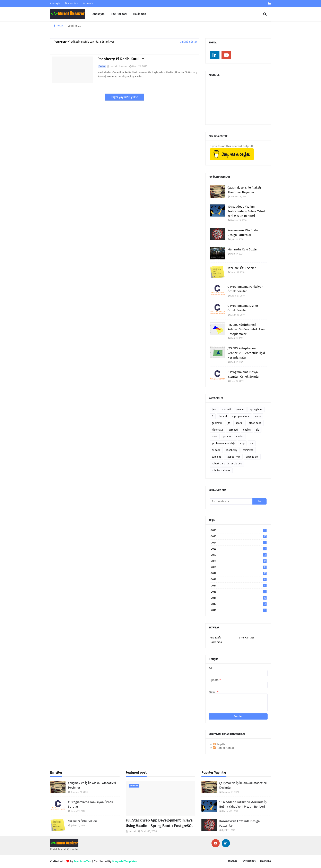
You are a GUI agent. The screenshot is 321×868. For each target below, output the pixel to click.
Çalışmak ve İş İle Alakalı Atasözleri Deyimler (244, 190)
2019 (239, 573)
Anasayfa (55, 3)
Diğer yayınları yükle (125, 97)
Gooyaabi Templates (124, 861)
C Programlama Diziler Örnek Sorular (243, 308)
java (214, 410)
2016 (239, 592)
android (227, 410)
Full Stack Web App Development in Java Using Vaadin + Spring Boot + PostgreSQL (159, 823)
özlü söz (216, 457)
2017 (239, 586)
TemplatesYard (83, 861)
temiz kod (248, 450)
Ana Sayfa (215, 638)
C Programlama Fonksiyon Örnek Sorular (245, 289)
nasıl (215, 437)
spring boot (256, 410)
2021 (239, 561)
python (227, 437)
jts (229, 423)
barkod (223, 416)
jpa (252, 443)
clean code (255, 423)
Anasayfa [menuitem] (99, 14)
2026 (239, 530)
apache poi (252, 457)
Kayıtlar (220, 744)
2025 (239, 536)
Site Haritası (72, 3)
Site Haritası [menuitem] (119, 14)
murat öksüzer (119, 66)
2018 (239, 579)
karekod (233, 430)
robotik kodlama (221, 470)
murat (132, 831)
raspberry (232, 450)
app (242, 443)
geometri (217, 423)
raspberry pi (233, 457)
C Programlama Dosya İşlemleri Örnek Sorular (244, 374)
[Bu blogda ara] (231, 501)
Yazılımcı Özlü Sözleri (242, 268)
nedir (258, 416)
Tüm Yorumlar (224, 748)
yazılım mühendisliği (223, 443)
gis (258, 430)
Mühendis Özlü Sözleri (243, 249)
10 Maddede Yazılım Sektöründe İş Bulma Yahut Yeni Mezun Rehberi (246, 211)
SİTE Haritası (249, 861)
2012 (239, 604)
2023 (239, 549)
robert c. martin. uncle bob (227, 464)
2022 (239, 555)
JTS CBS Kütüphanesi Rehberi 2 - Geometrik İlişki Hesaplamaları (246, 353)
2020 (239, 567)
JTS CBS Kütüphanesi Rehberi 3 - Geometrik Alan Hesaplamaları (246, 329)
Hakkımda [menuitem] (140, 14)
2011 (239, 610)
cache (102, 66)
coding (247, 430)
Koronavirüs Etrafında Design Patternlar (243, 233)
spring (240, 437)
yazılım (240, 410)
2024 (239, 543)
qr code (216, 450)
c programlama (241, 416)
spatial (240, 423)
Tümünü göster (188, 42)
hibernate (217, 430)
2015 (239, 598)
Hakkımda (88, 3)
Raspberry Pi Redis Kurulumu (122, 59)
